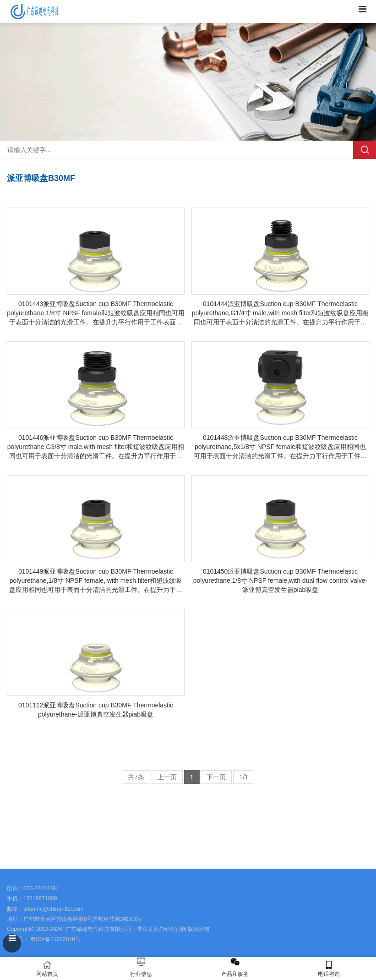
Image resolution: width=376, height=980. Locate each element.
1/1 (243, 777)
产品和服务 (235, 974)
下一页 (216, 777)
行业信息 (141, 974)
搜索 (365, 150)
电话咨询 (329, 969)
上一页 (167, 777)
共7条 (136, 777)
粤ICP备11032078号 (55, 939)
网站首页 (47, 969)
